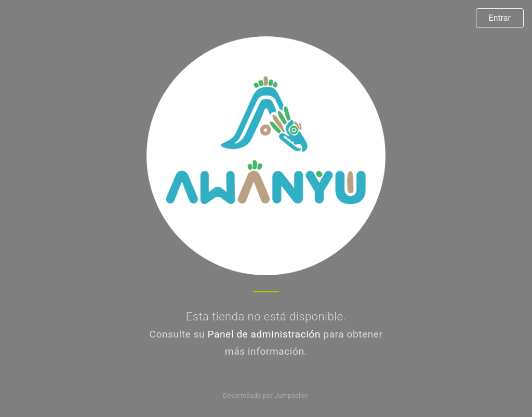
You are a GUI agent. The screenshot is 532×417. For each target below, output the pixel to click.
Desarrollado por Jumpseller (265, 395)
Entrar (500, 18)
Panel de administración (264, 334)
